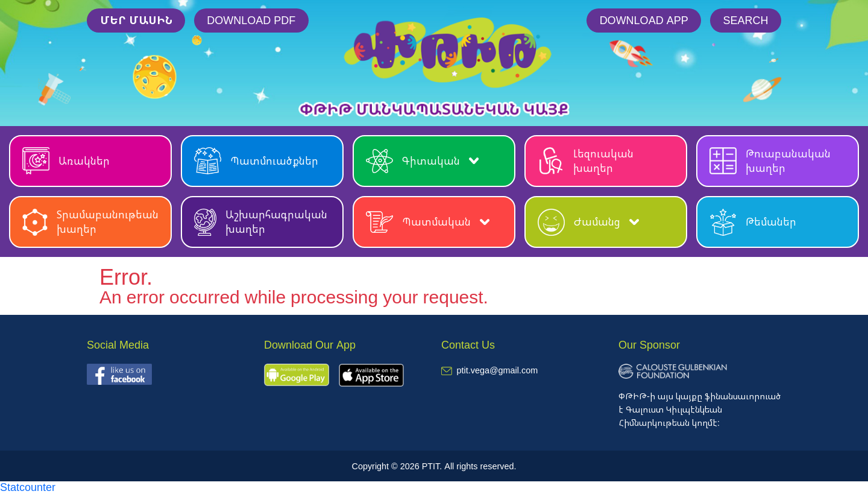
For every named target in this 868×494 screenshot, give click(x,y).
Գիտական (422, 161)
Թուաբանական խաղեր (770, 161)
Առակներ (66, 161)
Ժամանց (588, 222)
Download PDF (251, 20)
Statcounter (28, 487)
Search (745, 20)
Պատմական (428, 222)
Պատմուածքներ (256, 161)
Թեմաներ (753, 222)
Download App (644, 20)
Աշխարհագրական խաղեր (261, 222)
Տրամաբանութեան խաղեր (90, 222)
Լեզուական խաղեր (586, 161)
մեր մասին (136, 20)
